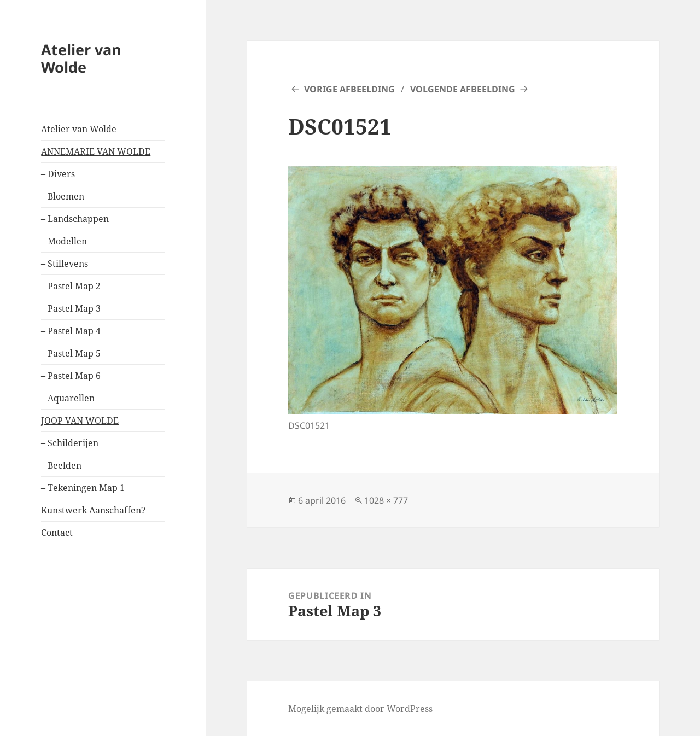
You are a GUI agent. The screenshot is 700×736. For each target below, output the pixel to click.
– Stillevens (65, 264)
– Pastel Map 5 (71, 353)
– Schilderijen (70, 443)
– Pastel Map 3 (71, 308)
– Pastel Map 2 (71, 286)
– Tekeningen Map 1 (83, 488)
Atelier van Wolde (81, 58)
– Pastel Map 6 (71, 376)
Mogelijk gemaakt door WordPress (360, 709)
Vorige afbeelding (349, 89)
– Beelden (61, 465)
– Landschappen (75, 219)
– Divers (58, 174)
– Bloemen (63, 196)
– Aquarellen (68, 398)
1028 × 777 (386, 500)
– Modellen (64, 241)
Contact (57, 533)
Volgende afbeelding (463, 89)
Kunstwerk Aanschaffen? (93, 510)
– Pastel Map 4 (71, 331)
